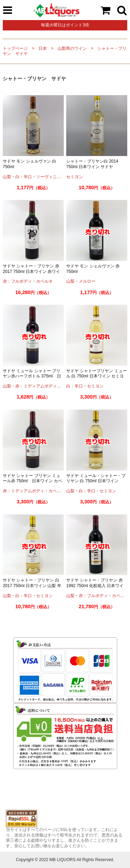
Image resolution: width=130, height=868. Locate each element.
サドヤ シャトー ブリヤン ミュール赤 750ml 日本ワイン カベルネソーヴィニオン (32, 481)
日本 (43, 48)
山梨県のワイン (72, 48)
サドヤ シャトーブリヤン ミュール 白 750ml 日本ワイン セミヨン (97, 376)
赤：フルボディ (17, 281)
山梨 (7, 177)
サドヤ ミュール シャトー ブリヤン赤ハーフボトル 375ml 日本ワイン (32, 376)
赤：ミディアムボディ (36, 386)
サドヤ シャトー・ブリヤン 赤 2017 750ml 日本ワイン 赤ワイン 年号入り (31, 271)
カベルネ (44, 281)
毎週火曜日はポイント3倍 (65, 25)
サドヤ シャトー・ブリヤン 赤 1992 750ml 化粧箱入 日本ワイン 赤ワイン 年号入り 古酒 (95, 586)
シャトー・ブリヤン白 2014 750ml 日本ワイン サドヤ (94, 164)
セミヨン (75, 177)
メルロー (87, 281)
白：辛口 (24, 177)
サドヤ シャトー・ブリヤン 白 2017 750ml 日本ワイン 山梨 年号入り (32, 586)
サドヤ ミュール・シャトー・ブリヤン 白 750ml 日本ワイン (96, 478)
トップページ (15, 48)
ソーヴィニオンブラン (57, 177)
